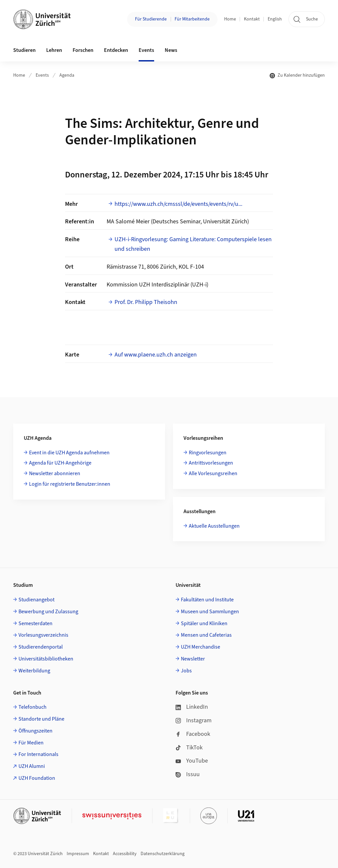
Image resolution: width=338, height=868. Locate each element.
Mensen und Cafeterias (206, 635)
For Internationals (38, 754)
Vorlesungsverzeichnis (43, 635)
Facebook (193, 734)
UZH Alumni (32, 766)
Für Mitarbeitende (192, 19)
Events (42, 75)
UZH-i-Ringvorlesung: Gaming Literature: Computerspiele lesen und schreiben (193, 244)
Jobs (186, 671)
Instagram (194, 720)
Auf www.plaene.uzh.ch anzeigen (156, 355)
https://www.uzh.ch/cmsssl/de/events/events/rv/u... (178, 204)
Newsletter (193, 659)
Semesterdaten (35, 623)
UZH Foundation (37, 778)
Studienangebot (36, 600)
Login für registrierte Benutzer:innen (70, 484)
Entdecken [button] (116, 50)
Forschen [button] (83, 50)
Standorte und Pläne (41, 719)
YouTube (192, 761)
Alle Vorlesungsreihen (213, 473)
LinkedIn (192, 707)
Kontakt (252, 19)
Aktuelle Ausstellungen (214, 526)
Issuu (188, 774)
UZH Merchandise (201, 647)
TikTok (189, 748)
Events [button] (146, 50)
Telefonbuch (33, 707)
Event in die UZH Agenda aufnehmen (69, 453)
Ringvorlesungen (208, 453)
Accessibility (125, 854)
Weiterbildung (34, 671)
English (275, 19)
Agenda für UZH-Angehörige (60, 463)
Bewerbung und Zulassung (48, 612)
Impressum (78, 854)
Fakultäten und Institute (207, 600)
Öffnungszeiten (35, 731)
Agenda (67, 75)
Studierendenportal (41, 647)
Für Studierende (151, 19)
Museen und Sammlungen (210, 612)
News (171, 50)
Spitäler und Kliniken (204, 623)
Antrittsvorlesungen (211, 463)
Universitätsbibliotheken (46, 659)
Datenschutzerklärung (163, 854)
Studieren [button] (24, 50)
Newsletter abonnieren (55, 473)
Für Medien (31, 743)
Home (230, 19)
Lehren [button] (54, 50)
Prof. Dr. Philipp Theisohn (146, 302)
